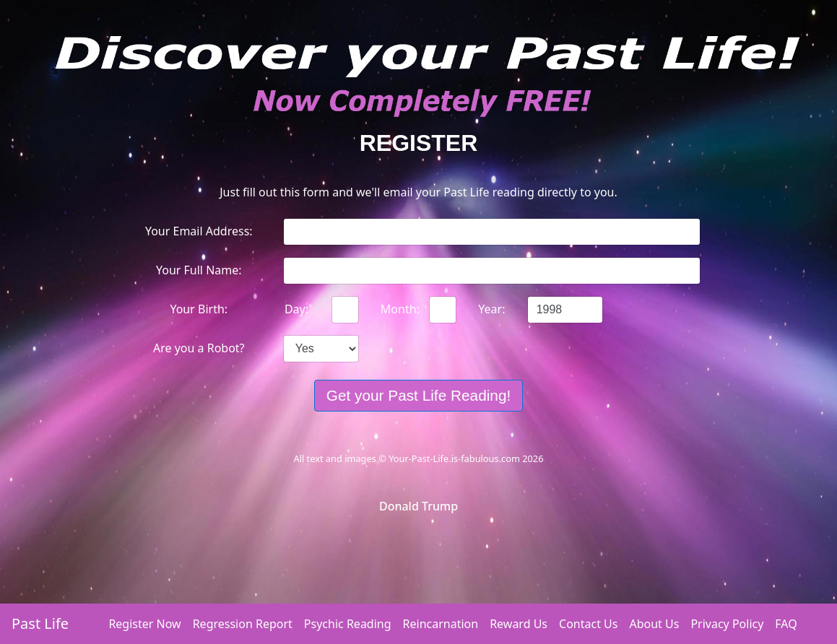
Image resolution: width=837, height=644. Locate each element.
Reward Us (519, 624)
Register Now (144, 624)
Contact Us (588, 624)
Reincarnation (441, 624)
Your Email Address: (199, 231)
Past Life (40, 623)
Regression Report (243, 624)
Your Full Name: (199, 270)
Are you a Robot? (199, 348)
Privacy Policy (727, 624)
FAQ (786, 624)
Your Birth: (199, 309)
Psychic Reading (348, 624)
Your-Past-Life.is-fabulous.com (454, 458)
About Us (654, 624)
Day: (296, 309)
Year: (491, 309)
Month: (400, 309)
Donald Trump (418, 506)
